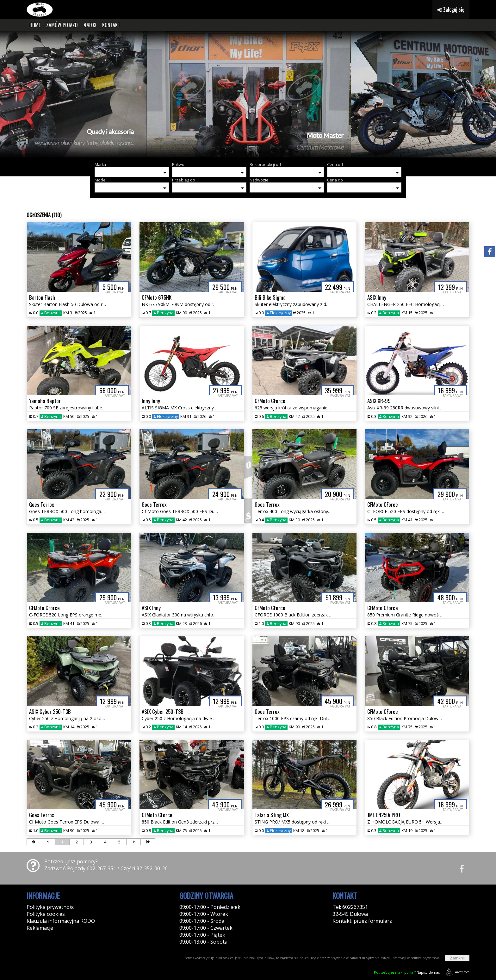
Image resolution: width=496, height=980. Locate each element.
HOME (35, 25)
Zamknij (457, 958)
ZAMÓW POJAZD (62, 25)
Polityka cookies (46, 914)
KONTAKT (111, 25)
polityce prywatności (425, 958)
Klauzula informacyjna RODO (61, 921)
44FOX (90, 25)
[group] (248, 94)
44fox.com (457, 972)
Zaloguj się (451, 9)
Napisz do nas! (407, 972)
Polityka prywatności (51, 907)
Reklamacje (40, 928)
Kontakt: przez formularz (362, 921)
